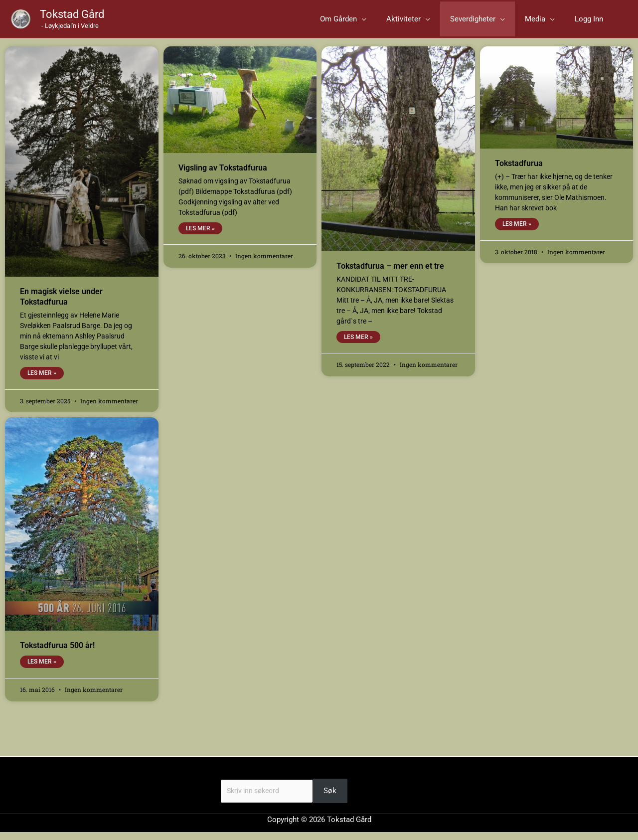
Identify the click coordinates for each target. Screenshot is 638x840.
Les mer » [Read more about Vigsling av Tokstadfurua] (200, 235)
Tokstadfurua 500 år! (57, 653)
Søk (227, 780)
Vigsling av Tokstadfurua (223, 174)
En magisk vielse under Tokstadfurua (61, 304)
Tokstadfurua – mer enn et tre (390, 272)
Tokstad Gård (72, 18)
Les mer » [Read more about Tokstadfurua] (517, 231)
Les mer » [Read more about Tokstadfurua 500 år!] (42, 670)
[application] (406, 22)
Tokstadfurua (519, 170)
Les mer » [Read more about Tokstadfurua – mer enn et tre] (358, 344)
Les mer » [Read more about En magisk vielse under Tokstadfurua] (42, 380)
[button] (388, 22)
